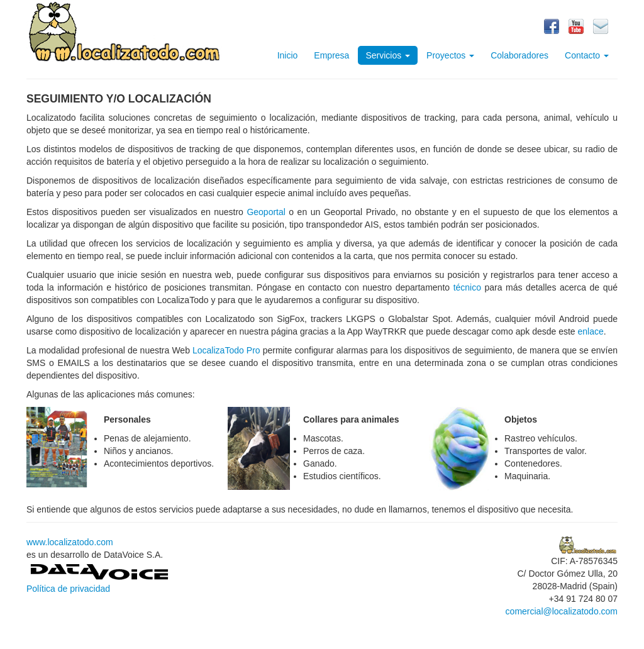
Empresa (331, 55)
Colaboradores (519, 55)
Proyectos (450, 55)
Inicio (288, 55)
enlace (591, 331)
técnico (467, 287)
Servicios (388, 55)
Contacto (587, 55)
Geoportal (266, 212)
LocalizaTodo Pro (226, 350)
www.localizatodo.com (70, 542)
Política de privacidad (68, 589)
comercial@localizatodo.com (562, 611)
